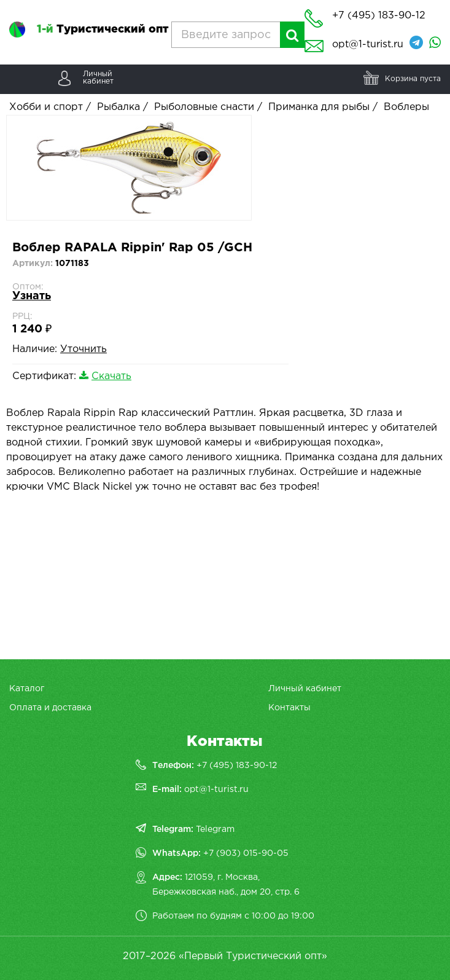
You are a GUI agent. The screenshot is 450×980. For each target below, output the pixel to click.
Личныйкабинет (98, 78)
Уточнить (83, 349)
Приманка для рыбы (319, 107)
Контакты (289, 708)
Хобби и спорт (46, 107)
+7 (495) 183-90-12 (237, 766)
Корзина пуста (413, 79)
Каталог (27, 689)
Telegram (215, 829)
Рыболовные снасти (204, 107)
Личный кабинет (305, 689)
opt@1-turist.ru (368, 45)
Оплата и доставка (50, 708)
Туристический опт (103, 29)
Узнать (32, 296)
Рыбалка (118, 107)
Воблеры (406, 107)
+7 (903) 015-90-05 (246, 853)
